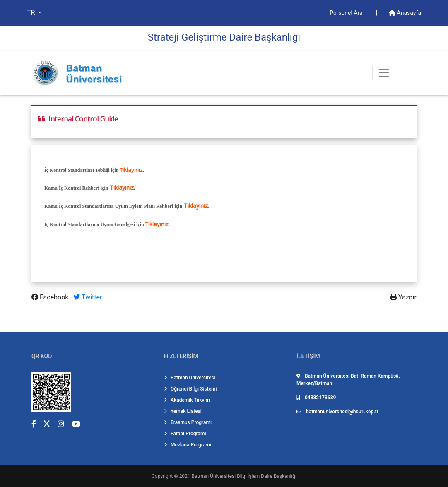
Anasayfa (405, 13)
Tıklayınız (131, 170)
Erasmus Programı (188, 422)
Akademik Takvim (187, 400)
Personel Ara (347, 13)
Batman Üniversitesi (190, 378)
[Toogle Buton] (384, 73)
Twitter (88, 297)
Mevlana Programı (188, 445)
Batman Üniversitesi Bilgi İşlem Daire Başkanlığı (244, 476)
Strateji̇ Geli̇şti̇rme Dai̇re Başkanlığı (224, 37)
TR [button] (32, 13)
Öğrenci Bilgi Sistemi (190, 389)
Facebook (51, 297)
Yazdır (403, 297)
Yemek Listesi (183, 411)
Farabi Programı (185, 434)
